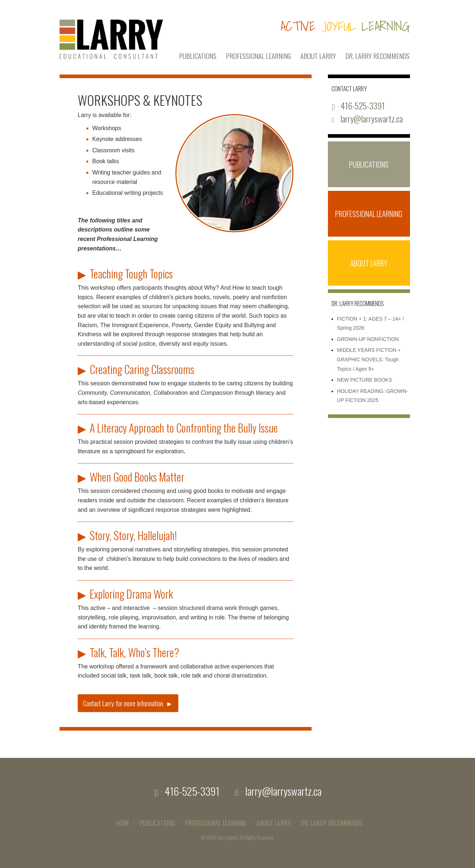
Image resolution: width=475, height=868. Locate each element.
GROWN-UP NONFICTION (368, 339)
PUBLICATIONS (198, 56)
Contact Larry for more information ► (128, 703)
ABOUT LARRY (318, 56)
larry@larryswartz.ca (372, 119)
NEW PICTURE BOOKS (365, 380)
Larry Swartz (228, 838)
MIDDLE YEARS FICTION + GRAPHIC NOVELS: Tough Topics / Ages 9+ (369, 359)
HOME (123, 823)
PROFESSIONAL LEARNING (258, 56)
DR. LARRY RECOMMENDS (377, 56)
